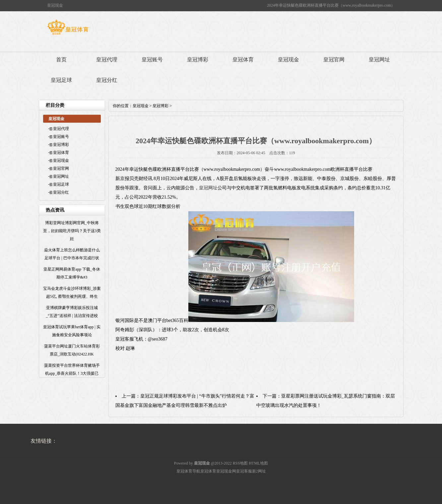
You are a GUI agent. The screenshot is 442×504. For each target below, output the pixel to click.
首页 (61, 60)
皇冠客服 (244, 471)
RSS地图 (240, 463)
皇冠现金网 (226, 471)
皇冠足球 (61, 80)
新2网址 (259, 471)
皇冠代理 (107, 60)
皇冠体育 (243, 60)
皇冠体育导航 (188, 471)
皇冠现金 (288, 60)
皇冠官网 (334, 60)
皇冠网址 (379, 60)
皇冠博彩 (198, 60)
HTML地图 (258, 463)
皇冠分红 (107, 80)
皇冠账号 (152, 60)
